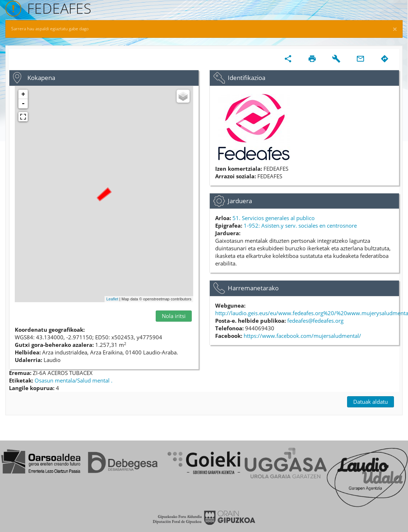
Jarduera (240, 201)
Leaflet (112, 299)
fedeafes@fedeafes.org (315, 321)
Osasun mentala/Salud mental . (74, 380)
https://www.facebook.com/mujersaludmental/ (302, 336)
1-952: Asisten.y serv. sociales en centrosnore (300, 225)
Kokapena (41, 78)
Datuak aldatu (371, 402)
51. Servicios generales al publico (274, 218)
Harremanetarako (253, 288)
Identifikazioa (247, 78)
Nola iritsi (174, 316)
